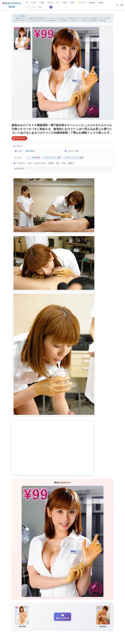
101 (51, 3)
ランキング (85, 3)
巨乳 (74, 3)
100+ (42, 3)
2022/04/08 (30, 152)
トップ (16, 16)
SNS (105, 3)
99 (33, 3)
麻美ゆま (23, 16)
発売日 (97, 3)
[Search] (36, 7)
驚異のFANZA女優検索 (12, 5)
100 (66, 3)
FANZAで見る (20, 139)
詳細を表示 (21, 170)
